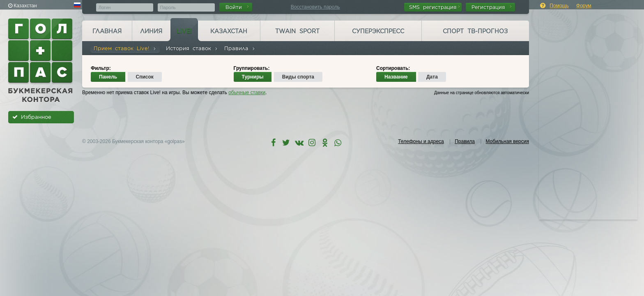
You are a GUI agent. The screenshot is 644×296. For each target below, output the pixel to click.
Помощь (559, 6)
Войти (237, 7)
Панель (108, 77)
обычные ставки (247, 92)
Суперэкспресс (378, 31)
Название (396, 77)
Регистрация (492, 7)
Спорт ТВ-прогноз (475, 31)
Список (145, 77)
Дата (432, 77)
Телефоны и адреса (421, 141)
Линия (151, 31)
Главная (107, 31)
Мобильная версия (507, 141)
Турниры (253, 77)
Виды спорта (298, 77)
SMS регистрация (435, 7)
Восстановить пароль (315, 7)
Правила (240, 48)
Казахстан (229, 31)
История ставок (192, 48)
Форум (584, 6)
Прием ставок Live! (125, 48)
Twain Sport (297, 31)
